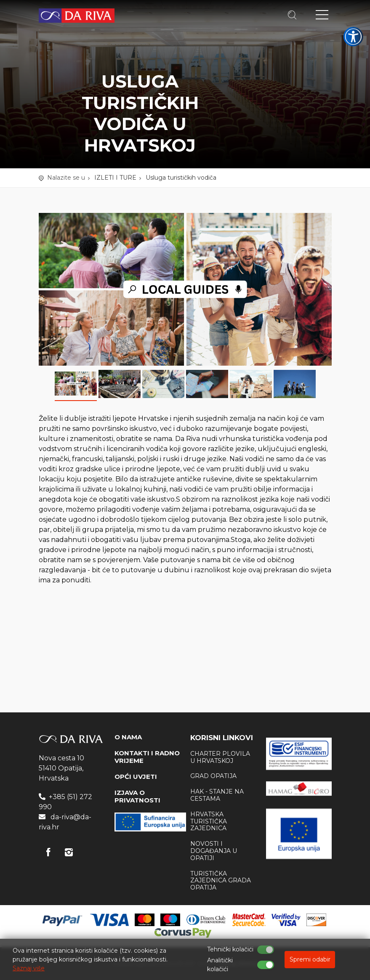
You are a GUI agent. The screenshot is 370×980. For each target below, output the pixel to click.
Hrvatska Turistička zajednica (209, 821)
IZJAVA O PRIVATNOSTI (137, 796)
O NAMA (128, 737)
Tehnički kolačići (230, 949)
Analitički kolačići (220, 965)
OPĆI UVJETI (136, 777)
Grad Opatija (213, 776)
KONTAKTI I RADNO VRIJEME (147, 757)
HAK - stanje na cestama (217, 795)
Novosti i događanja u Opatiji (214, 851)
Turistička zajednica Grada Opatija (221, 881)
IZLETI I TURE (115, 178)
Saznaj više (29, 968)
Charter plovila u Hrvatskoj (220, 757)
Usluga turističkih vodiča (181, 178)
